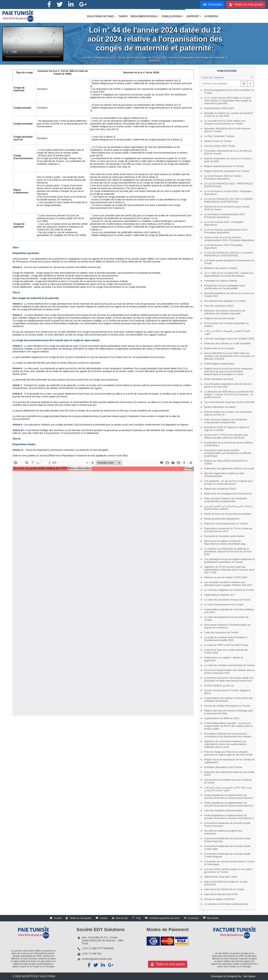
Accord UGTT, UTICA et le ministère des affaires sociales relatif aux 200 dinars (226, 436)
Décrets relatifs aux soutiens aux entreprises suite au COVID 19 (228, 413)
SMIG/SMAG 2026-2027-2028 (221, 877)
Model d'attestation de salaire (220, 407)
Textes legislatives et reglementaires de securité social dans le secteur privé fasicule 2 (229, 804)
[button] (101, 16)
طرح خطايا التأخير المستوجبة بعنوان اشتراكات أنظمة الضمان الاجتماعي (228, 789)
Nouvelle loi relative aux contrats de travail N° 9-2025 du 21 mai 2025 (229, 115)
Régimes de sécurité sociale (220, 318)
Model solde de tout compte (219, 348)
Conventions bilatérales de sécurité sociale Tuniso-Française (227, 824)
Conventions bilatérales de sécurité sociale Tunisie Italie (227, 847)
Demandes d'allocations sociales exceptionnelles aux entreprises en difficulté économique (228, 453)
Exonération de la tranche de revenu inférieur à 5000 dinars (229, 444)
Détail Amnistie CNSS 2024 (219, 108)
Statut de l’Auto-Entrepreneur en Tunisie (226, 524)
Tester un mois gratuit (81, 918)
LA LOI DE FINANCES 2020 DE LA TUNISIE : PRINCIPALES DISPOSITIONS (229, 254)
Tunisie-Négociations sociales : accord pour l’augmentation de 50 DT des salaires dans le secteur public (229, 726)
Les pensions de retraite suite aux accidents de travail (228, 781)
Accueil (87, 59)
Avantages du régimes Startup (221, 281)
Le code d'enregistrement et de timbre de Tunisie (226, 618)
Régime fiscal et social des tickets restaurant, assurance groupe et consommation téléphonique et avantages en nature (229, 371)
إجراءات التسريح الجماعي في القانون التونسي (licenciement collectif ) (228, 508)
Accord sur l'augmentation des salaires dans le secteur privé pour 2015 (229, 672)
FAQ (138, 918)
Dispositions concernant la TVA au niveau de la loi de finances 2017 (228, 530)
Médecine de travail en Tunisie (221, 268)
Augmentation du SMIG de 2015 (222, 718)
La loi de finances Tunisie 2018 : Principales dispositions (228, 193)
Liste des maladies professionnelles (223, 810)
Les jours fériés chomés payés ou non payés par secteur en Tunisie (228, 871)
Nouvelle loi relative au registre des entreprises (223, 832)
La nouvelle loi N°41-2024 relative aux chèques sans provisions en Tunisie (225, 122)
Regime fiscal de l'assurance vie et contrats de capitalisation (229, 761)
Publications (101, 59)
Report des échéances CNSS (220, 489)
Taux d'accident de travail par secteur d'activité (229, 402)
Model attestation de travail (219, 379)
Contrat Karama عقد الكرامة (219, 685)
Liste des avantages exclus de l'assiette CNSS (229, 339)
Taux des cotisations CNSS (219, 306)
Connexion (193, 918)
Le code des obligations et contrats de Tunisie (229, 590)
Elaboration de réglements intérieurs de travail (229, 468)
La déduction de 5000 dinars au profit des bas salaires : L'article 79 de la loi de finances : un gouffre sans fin (229, 394)
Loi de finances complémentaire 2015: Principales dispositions (225, 216)
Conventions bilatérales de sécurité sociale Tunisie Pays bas (227, 840)
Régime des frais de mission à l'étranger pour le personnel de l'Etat (229, 712)
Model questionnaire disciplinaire (222, 519)
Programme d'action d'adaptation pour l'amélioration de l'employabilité (225, 287)
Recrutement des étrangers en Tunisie (225, 301)
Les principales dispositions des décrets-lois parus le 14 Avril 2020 (228, 385)
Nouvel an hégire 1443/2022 (220, 899)
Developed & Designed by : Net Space (233, 976)
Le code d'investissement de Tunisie (224, 605)
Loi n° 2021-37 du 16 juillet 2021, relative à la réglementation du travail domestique (229, 274)
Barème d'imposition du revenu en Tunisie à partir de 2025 (228, 160)
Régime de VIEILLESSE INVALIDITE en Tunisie (226, 462)
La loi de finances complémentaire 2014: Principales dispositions (226, 231)
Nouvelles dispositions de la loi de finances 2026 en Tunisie (227, 130)
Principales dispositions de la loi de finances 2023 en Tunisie (228, 152)
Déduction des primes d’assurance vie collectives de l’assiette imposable (225, 312)
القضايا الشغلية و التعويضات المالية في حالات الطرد (227, 332)
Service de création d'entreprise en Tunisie (227, 706)
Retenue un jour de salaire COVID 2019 (226, 577)
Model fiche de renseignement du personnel (228, 494)
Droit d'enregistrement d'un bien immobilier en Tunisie (229, 91)
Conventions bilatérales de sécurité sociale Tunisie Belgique (227, 855)
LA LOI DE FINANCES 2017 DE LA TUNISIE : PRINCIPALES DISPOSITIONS (229, 200)
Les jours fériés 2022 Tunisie (220, 146)
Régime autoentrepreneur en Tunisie (224, 166)
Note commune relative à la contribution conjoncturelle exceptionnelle (226, 421)
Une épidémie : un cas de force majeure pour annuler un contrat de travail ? (229, 482)
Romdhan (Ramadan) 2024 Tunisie (223, 767)
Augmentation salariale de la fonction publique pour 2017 (229, 611)
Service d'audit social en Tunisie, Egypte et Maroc (227, 692)
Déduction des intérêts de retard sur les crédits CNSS (229, 773)
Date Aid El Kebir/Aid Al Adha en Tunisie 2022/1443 (226, 883)
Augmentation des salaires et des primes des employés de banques (229, 699)
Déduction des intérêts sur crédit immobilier (228, 343)
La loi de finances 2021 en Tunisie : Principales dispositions (223, 177)
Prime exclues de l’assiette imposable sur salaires (227, 325)
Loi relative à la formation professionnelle (226, 904)
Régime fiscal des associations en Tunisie (227, 171)
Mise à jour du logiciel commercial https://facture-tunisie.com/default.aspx (225, 542)
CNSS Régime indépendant (219, 364)
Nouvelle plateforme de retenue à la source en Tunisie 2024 (229, 295)
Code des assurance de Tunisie (221, 632)
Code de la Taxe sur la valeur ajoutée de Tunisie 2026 (226, 651)
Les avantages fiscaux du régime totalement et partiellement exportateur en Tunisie (229, 561)
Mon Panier (213, 918)
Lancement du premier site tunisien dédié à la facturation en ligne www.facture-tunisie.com (229, 679)
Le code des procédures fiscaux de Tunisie (227, 600)
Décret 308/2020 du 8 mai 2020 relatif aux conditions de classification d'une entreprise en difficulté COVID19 (229, 356)
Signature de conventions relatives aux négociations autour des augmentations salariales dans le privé (226, 744)
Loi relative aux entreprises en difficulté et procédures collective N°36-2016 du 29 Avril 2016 (228, 551)
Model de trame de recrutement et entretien (228, 514)
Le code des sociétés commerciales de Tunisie (229, 665)
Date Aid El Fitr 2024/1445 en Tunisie (224, 889)
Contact (104, 918)
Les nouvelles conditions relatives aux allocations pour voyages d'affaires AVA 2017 (228, 584)
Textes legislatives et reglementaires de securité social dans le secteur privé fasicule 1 (229, 797)
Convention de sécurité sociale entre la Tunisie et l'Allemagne (229, 863)
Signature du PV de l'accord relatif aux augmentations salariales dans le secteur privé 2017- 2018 (229, 570)
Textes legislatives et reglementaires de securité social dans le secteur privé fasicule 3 (229, 817)
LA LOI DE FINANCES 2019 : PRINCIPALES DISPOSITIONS (229, 185)
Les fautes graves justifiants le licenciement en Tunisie (229, 262)
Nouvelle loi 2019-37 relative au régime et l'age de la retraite (227, 429)
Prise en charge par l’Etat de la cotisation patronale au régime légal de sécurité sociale (228, 753)
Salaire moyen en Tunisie (218, 141)
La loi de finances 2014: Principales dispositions (223, 246)
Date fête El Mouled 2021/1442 (221, 894)
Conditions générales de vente (164, 918)
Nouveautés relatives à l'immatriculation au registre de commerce (227, 626)
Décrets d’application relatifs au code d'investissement (224, 475)
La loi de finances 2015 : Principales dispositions (224, 223)
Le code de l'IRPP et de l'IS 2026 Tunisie (226, 645)
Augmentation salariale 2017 (220, 595)
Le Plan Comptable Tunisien (220, 136)
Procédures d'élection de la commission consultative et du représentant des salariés (228, 735)
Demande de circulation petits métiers (225, 536)
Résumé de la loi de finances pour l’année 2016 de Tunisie (227, 208)
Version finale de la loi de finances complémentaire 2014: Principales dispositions (229, 239)
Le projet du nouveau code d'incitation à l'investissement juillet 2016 (226, 639)
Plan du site (122, 918)
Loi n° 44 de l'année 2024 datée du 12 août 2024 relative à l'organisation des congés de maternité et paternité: (228, 101)
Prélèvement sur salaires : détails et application (224, 659)
